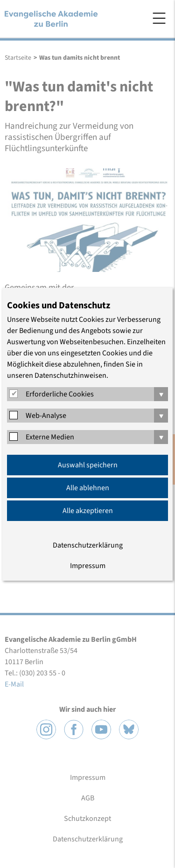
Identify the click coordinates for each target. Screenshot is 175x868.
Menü (159, 18)
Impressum (88, 566)
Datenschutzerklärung (88, 545)
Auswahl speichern (88, 465)
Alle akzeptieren (88, 511)
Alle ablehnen (88, 488)
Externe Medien (50, 437)
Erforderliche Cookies (60, 394)
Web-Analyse (46, 416)
